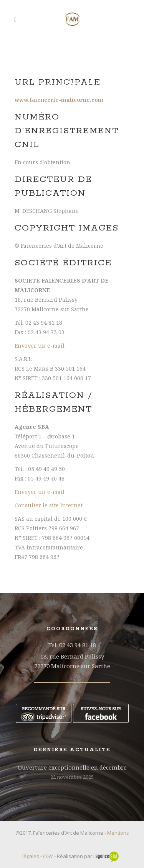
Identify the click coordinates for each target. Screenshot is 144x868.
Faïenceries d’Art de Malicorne (72, 76)
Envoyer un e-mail (40, 346)
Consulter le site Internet (49, 505)
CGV (48, 856)
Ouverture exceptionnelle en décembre (72, 767)
